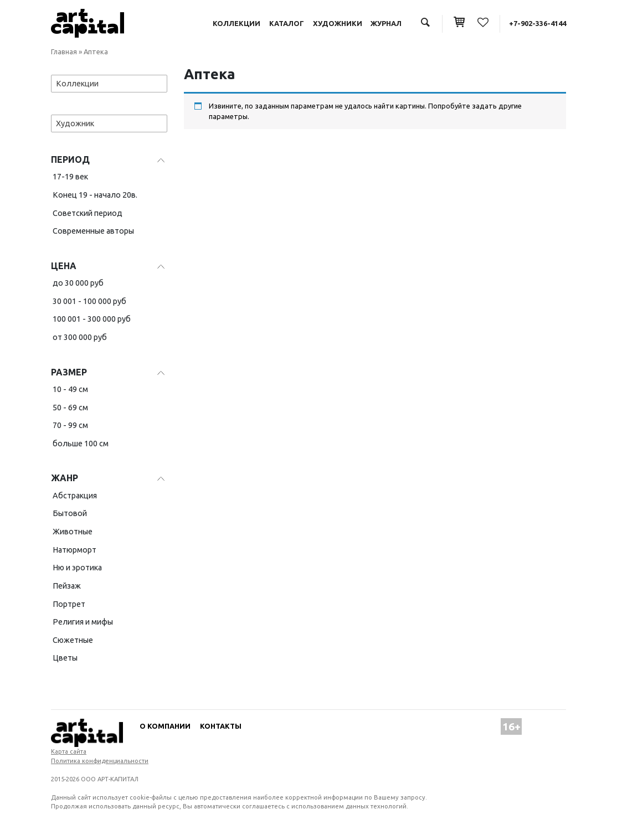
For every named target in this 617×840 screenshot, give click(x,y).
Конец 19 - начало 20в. (95, 195)
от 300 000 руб (80, 337)
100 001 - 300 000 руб (92, 319)
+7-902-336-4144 (538, 23)
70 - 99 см (70, 425)
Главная (64, 51)
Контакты (221, 726)
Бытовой (70, 513)
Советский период (88, 213)
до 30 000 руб (78, 283)
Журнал (386, 23)
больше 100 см (81, 444)
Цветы (65, 658)
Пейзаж (67, 586)
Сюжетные (73, 640)
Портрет (69, 604)
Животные (73, 532)
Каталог (287, 23)
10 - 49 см (70, 389)
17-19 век (70, 177)
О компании (165, 726)
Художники (338, 23)
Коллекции (236, 23)
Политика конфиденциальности (100, 761)
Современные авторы (93, 231)
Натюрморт (74, 550)
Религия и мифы (83, 622)
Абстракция (75, 496)
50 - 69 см (70, 408)
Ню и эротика (77, 568)
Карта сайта (69, 751)
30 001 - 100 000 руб (89, 301)
